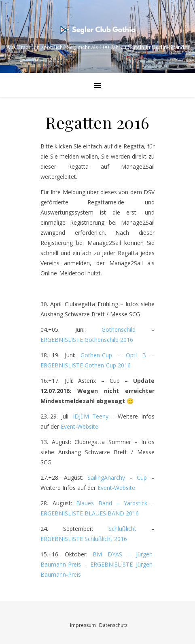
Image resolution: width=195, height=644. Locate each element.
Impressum (83, 625)
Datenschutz (113, 625)
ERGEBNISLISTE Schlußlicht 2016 (84, 539)
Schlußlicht (122, 529)
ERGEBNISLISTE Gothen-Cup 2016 (86, 365)
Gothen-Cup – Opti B (113, 355)
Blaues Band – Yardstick (114, 503)
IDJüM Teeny (91, 416)
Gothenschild (126, 330)
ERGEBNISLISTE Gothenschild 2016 (87, 340)
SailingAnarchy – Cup (117, 478)
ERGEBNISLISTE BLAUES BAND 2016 (90, 513)
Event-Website (79, 426)
